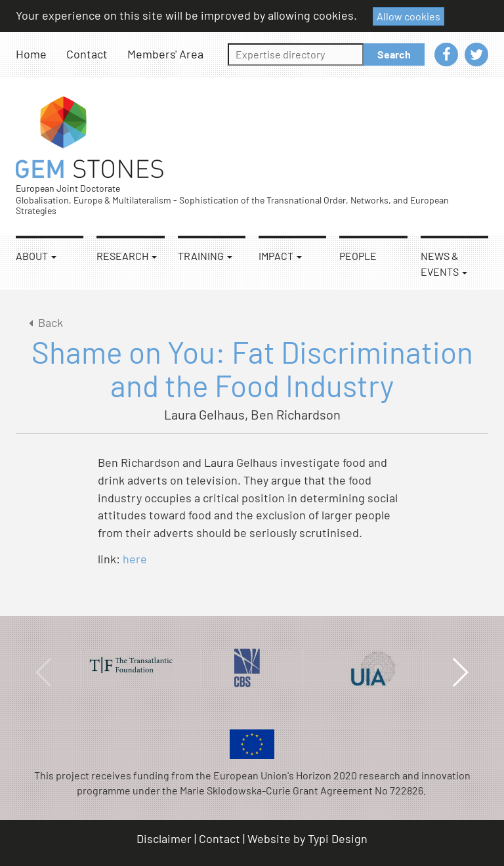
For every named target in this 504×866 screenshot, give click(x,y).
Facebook (446, 54)
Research (127, 256)
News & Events (444, 264)
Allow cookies (409, 16)
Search (394, 54)
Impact (280, 256)
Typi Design (338, 838)
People (358, 256)
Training (205, 256)
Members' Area (165, 54)
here (135, 559)
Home (31, 54)
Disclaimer (164, 838)
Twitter (476, 54)
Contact (87, 54)
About (36, 256)
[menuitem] (41, 54)
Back (44, 322)
